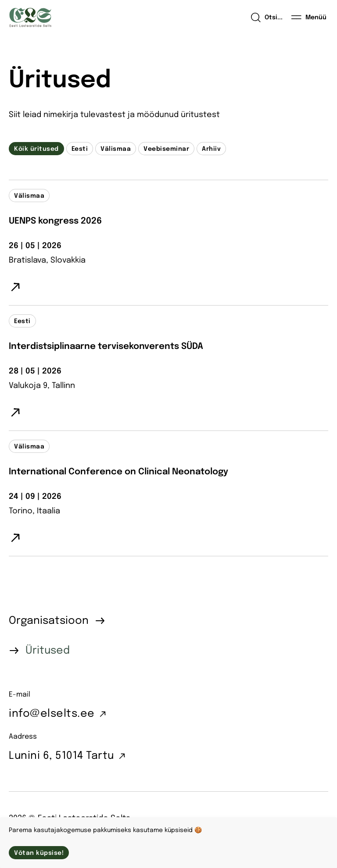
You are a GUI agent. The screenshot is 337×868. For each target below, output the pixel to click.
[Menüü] (309, 18)
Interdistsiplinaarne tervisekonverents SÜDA (106, 347)
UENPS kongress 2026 (55, 221)
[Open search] (267, 18)
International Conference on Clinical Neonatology (118, 472)
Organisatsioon (49, 621)
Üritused (48, 651)
